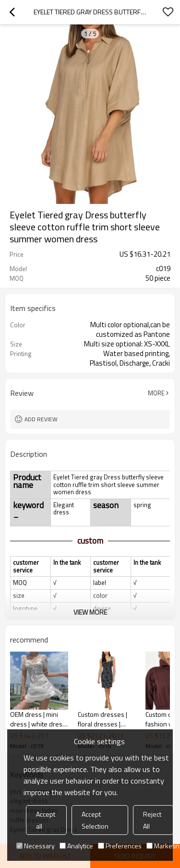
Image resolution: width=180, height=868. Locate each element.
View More (90, 612)
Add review (41, 419)
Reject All (152, 820)
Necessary (36, 846)
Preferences (120, 846)
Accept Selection (95, 820)
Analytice (76, 846)
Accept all (46, 820)
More (156, 393)
